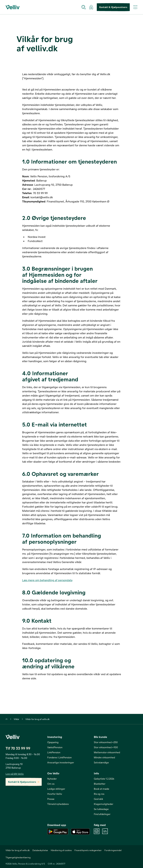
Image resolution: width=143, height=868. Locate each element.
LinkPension (54, 752)
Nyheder (52, 779)
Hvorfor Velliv (55, 794)
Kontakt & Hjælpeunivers (113, 7)
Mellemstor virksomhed (107, 752)
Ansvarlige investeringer (61, 762)
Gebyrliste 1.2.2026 (104, 779)
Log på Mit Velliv (15, 774)
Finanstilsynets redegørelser (88, 850)
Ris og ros (99, 794)
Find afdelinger (102, 814)
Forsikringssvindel (113, 850)
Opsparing (53, 742)
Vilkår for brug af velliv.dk (37, 719)
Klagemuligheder (104, 804)
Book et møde (101, 789)
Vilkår (16, 719)
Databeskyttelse (40, 850)
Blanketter (100, 784)
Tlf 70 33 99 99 (18, 748)
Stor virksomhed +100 (106, 747)
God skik (98, 799)
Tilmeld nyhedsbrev (58, 804)
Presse (51, 799)
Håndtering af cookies (61, 850)
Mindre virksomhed (104, 757)
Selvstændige (101, 762)
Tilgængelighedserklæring (18, 857)
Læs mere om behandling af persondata (47, 580)
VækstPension (55, 747)
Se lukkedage (101, 809)
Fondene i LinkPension (59, 757)
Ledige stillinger (56, 789)
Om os (51, 784)
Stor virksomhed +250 (106, 742)
